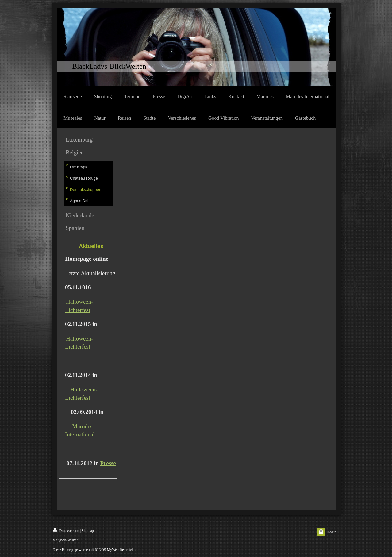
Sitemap (88, 531)
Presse (108, 463)
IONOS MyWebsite (109, 550)
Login (332, 532)
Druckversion (66, 530)
